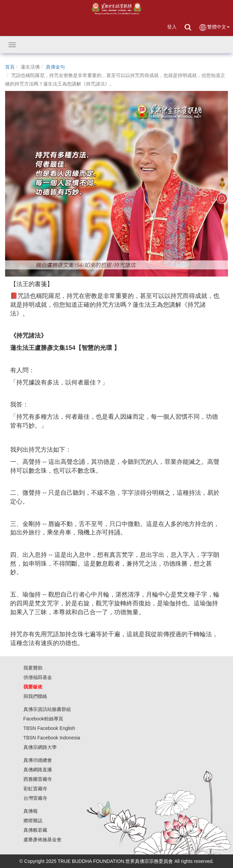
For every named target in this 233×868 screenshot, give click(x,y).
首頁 (10, 67)
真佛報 (31, 811)
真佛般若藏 (35, 830)
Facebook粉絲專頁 (43, 719)
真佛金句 (55, 67)
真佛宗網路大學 (40, 747)
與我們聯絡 (35, 696)
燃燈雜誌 (33, 820)
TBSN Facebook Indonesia (52, 738)
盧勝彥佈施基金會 (42, 839)
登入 (172, 27)
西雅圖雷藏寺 (38, 779)
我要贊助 (33, 668)
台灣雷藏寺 (35, 798)
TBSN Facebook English (49, 728)
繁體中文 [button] (214, 27)
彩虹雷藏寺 (35, 789)
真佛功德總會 (38, 760)
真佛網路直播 (38, 770)
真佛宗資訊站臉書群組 (47, 709)
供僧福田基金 (38, 677)
